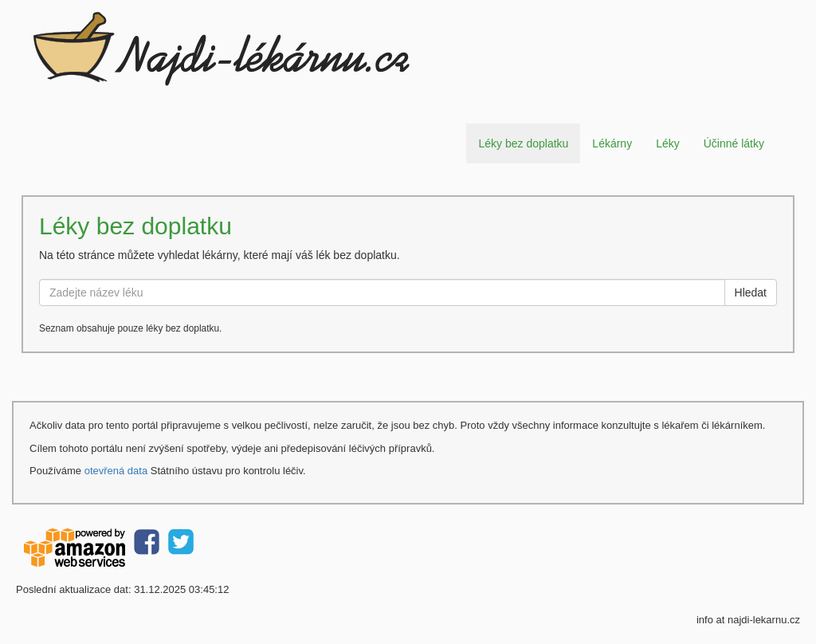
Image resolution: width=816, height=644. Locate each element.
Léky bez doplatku (523, 143)
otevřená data (116, 471)
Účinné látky (734, 143)
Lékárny (612, 143)
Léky (668, 143)
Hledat (751, 293)
